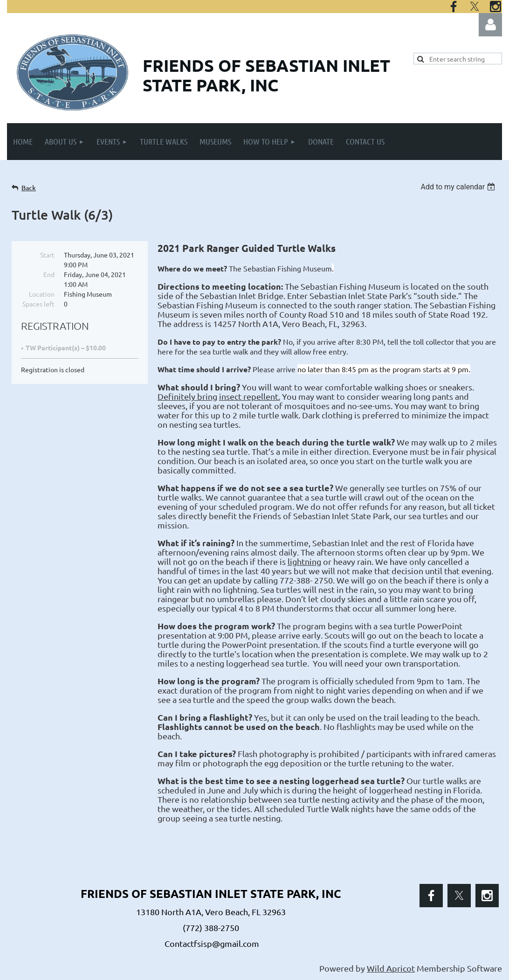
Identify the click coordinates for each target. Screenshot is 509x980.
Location (42, 294)
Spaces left (38, 304)
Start (47, 255)
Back (29, 188)
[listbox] (459, 187)
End (49, 274)
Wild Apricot (391, 968)
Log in (490, 25)
